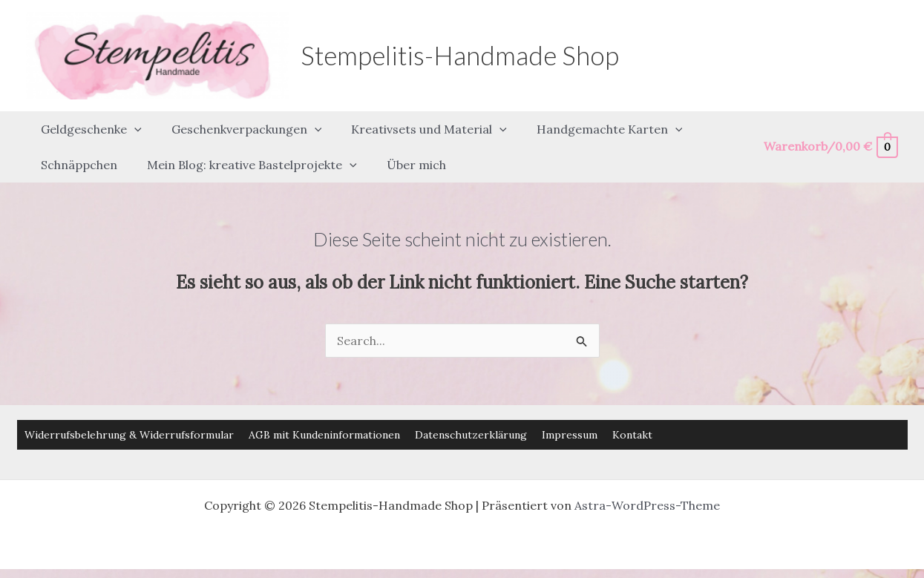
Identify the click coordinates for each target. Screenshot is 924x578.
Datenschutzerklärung (471, 407)
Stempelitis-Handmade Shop (460, 55)
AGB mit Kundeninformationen (324, 407)
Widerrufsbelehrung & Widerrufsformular (129, 407)
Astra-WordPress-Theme (647, 478)
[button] (131, 122)
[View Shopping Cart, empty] (830, 133)
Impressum (570, 407)
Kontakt (632, 407)
